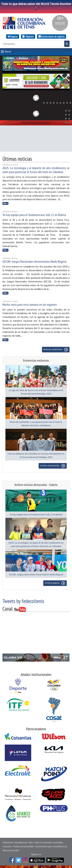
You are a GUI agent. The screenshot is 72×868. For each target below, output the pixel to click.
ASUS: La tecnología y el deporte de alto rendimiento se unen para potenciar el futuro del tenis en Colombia (36, 170)
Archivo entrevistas (53, 466)
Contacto (7, 846)
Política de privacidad (23, 846)
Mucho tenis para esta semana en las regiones (30, 305)
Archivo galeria (55, 583)
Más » (6, 203)
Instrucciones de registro (52, 36)
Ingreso (13, 36)
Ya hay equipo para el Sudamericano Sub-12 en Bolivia (34, 215)
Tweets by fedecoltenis (23, 601)
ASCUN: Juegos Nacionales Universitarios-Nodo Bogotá (34, 262)
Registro (28, 36)
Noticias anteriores (56, 350)
